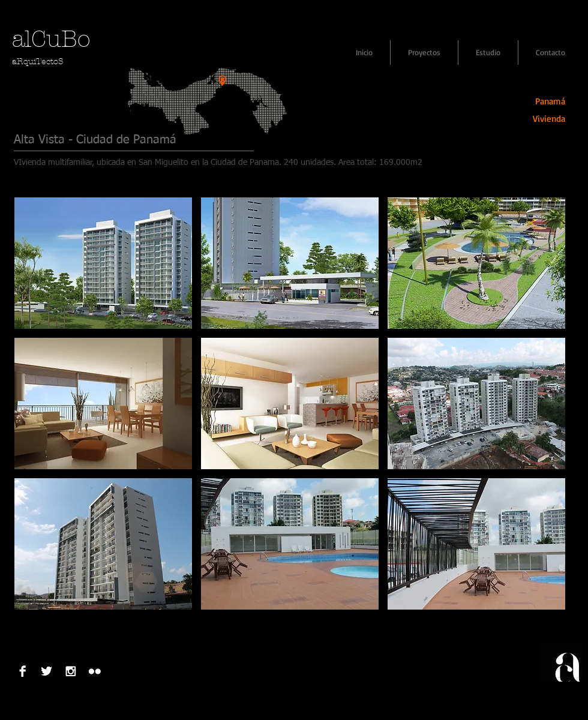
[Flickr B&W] (94, 671)
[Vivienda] (541, 118)
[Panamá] (541, 101)
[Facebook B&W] (22, 671)
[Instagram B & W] (70, 671)
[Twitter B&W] (46, 671)
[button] (103, 263)
